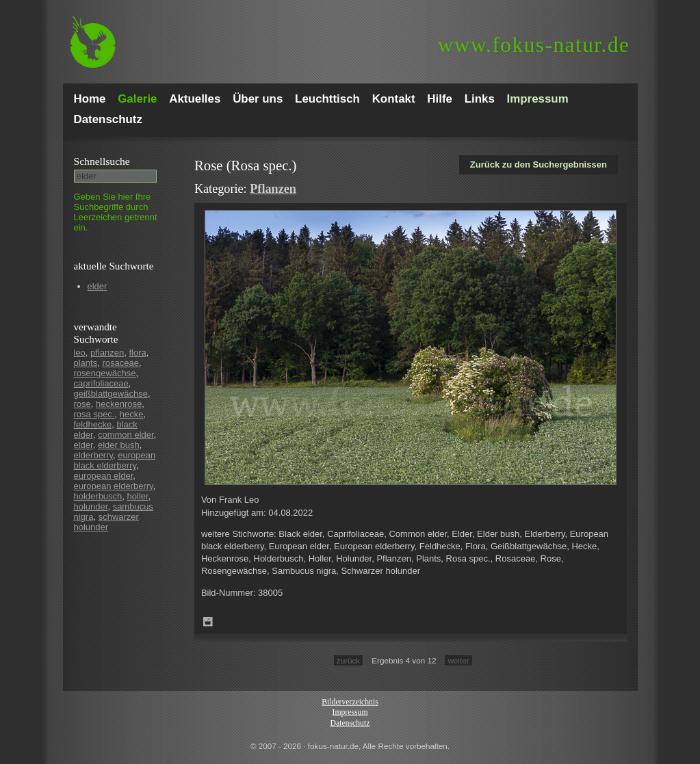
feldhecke (93, 424)
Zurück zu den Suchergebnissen (539, 164)
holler (138, 496)
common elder (126, 435)
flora (137, 353)
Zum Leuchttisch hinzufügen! (208, 622)
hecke (132, 414)
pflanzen (107, 353)
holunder (91, 506)
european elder (104, 476)
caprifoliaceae (101, 383)
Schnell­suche (102, 161)
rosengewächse (105, 373)
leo (80, 353)
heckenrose (119, 404)
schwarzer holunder (106, 522)
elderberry (94, 455)
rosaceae (120, 363)
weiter (458, 660)
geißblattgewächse (111, 394)
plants (86, 363)
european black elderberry (115, 460)
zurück (348, 660)
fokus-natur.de (534, 45)
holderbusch (98, 496)
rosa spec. (94, 414)
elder (98, 286)
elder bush (119, 445)
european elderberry (114, 486)
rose (82, 404)
